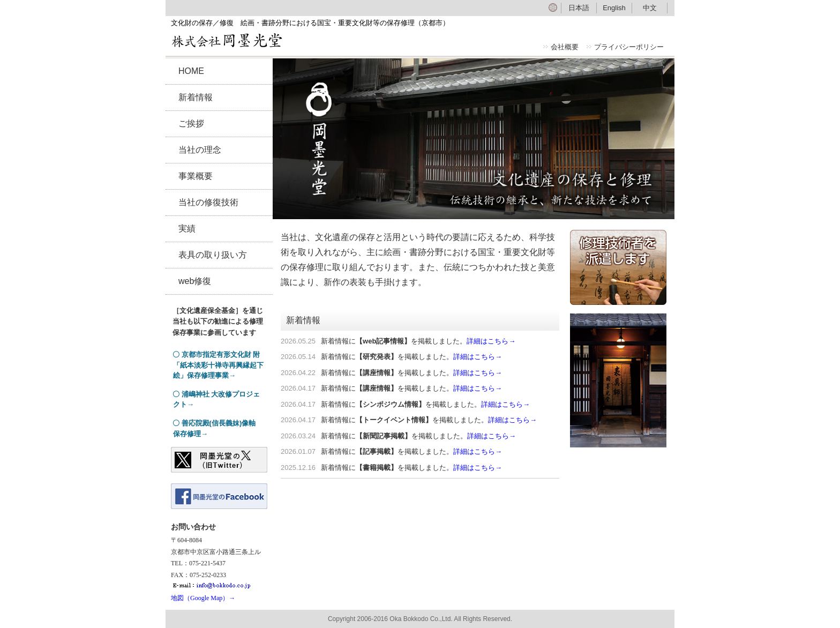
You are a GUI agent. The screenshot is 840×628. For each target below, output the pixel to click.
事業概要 (196, 176)
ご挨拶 (191, 124)
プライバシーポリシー (629, 47)
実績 (187, 229)
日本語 (579, 8)
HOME (191, 71)
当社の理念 (200, 150)
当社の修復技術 (208, 202)
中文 (650, 8)
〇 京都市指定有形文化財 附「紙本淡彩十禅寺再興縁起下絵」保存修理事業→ (218, 365)
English (614, 8)
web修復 (195, 281)
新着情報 (196, 97)
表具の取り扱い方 (213, 255)
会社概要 (565, 47)
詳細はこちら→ (491, 341)
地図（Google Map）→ (203, 598)
